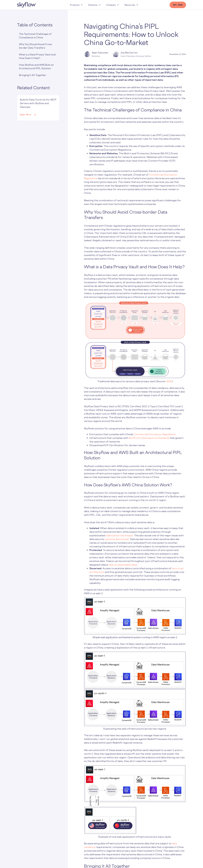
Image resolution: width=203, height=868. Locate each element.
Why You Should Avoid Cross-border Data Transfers (36, 46)
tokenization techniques (119, 535)
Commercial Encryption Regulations (155, 434)
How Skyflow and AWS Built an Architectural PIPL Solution (36, 66)
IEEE (169, 381)
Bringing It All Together (33, 75)
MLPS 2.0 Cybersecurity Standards (149, 438)
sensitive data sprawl (117, 539)
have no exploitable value (123, 565)
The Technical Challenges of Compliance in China (35, 36)
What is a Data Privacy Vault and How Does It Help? (37, 56)
